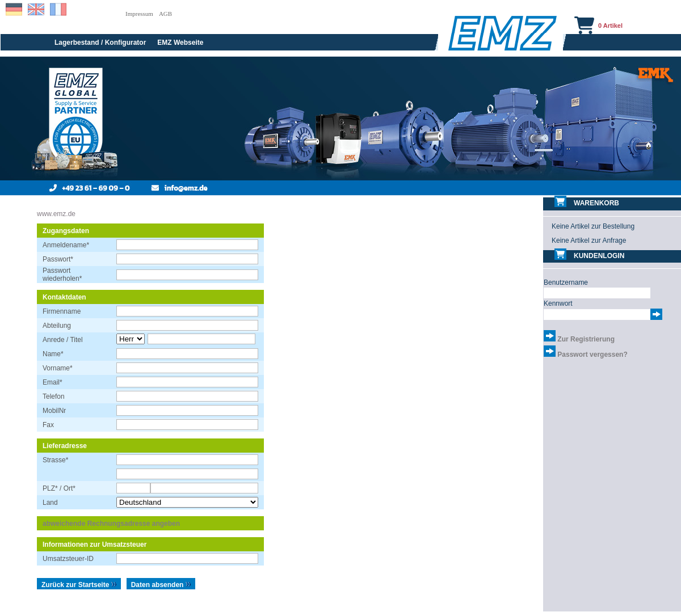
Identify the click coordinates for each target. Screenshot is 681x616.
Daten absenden (161, 585)
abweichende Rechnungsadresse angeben (111, 524)
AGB (165, 14)
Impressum (139, 14)
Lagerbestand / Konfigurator (100, 43)
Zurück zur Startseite (79, 585)
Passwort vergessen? (592, 355)
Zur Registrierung (586, 339)
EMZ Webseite (180, 43)
